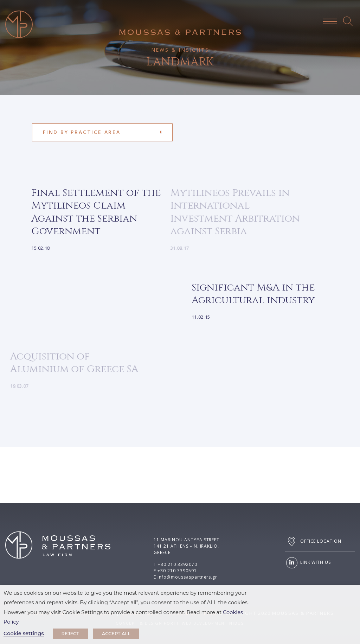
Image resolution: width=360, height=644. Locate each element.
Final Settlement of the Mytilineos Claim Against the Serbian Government (91, 212)
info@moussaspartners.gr (187, 577)
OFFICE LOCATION (313, 541)
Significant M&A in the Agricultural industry (248, 294)
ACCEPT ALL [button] (116, 633)
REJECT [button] (70, 633)
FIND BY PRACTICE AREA (82, 132)
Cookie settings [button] (24, 633)
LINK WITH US (308, 563)
